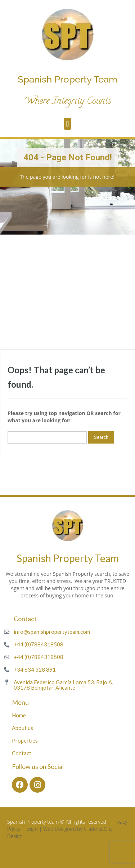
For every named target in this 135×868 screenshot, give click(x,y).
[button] (67, 124)
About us (22, 728)
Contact (22, 753)
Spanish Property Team (67, 79)
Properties (25, 740)
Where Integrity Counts (68, 102)
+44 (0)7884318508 (39, 644)
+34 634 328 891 (35, 669)
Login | (34, 829)
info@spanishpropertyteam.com (52, 632)
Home (19, 715)
